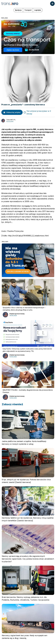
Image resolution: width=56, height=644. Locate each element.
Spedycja (18, 10)
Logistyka (38, 10)
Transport (28, 10)
